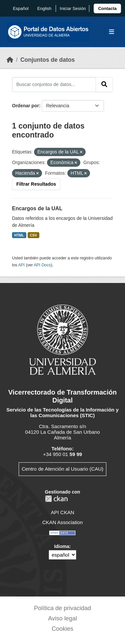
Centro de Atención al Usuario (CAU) (62, 469)
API (21, 265)
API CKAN (62, 512)
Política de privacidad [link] (62, 608)
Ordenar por (25, 106)
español (21, 8)
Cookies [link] (62, 629)
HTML (19, 235)
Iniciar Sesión (73, 8)
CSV (34, 235)
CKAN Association (63, 522)
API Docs (42, 265)
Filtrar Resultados (36, 184)
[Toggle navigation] (111, 32)
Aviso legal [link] (62, 618)
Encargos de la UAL (37, 208)
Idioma (62, 546)
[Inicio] (10, 60)
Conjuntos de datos (47, 60)
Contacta (107, 8)
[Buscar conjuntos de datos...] (54, 84)
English (44, 8)
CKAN (56, 499)
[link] (107, 8)
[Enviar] (104, 84)
